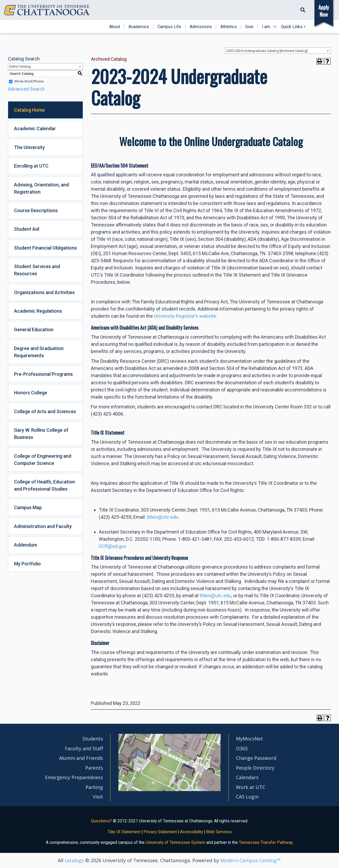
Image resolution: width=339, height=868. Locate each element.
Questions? (101, 821)
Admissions (201, 27)
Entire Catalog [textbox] (20, 66)
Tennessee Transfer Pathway (266, 842)
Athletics (229, 27)
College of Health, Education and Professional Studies (44, 485)
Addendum (26, 545)
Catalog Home (29, 110)
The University (29, 147)
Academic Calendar (35, 128)
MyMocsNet (249, 739)
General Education (34, 330)
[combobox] (278, 51)
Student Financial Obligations (45, 248)
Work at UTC (251, 787)
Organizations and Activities (44, 292)
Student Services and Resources (37, 270)
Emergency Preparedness (74, 777)
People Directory (255, 768)
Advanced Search (26, 89)
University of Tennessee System (175, 842)
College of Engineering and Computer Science (43, 460)
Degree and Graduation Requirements (39, 352)
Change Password (256, 758)
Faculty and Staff (84, 748)
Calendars (247, 777)
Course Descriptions (36, 210)
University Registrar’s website (185, 316)
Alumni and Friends (81, 758)
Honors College (31, 393)
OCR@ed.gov (113, 546)
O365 (242, 748)
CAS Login (247, 797)
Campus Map (28, 507)
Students (93, 739)
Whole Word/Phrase (29, 81)
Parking (94, 787)
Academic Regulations (38, 311)
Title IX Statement (124, 832)
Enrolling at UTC (31, 166)
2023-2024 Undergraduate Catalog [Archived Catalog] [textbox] (267, 51)
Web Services (219, 832)
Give (249, 27)
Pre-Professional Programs (43, 374)
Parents (94, 768)
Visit (98, 797)
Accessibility (191, 832)
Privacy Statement (160, 832)
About (115, 27)
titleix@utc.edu (162, 517)
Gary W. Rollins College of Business (41, 434)
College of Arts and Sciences (45, 411)
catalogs (74, 860)
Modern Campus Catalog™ (250, 860)
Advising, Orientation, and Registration (41, 188)
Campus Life (169, 27)
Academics (139, 27)
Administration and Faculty (43, 526)
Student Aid (27, 229)
